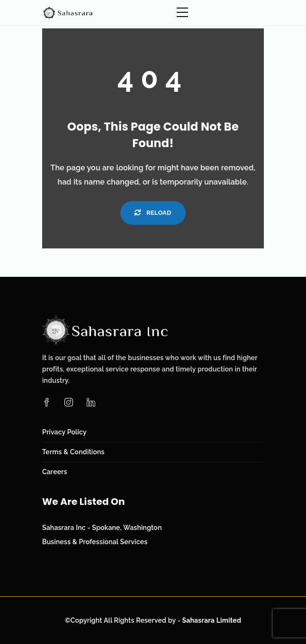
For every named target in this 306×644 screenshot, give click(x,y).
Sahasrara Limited (211, 620)
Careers (55, 472)
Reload (153, 213)
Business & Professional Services (95, 542)
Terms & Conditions (73, 452)
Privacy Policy (64, 432)
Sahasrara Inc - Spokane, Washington (102, 528)
